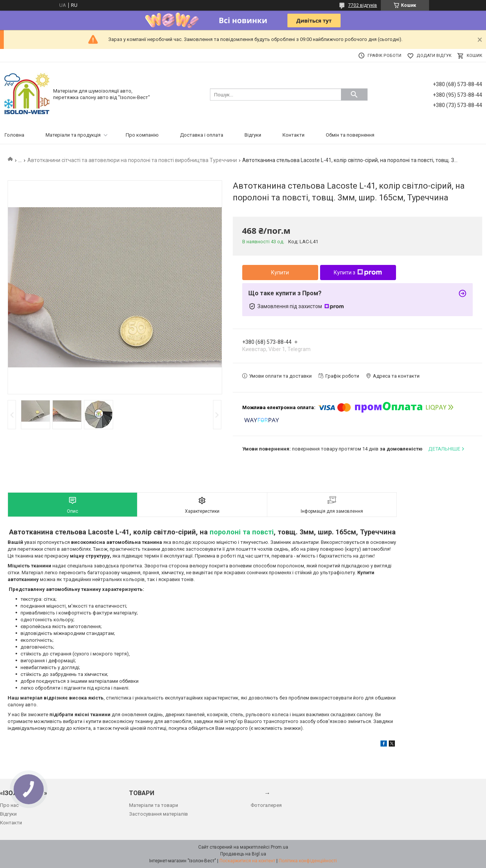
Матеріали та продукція (73, 135)
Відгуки (253, 135)
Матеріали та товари (154, 805)
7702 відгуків (363, 5)
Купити (280, 273)
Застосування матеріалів (159, 814)
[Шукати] (354, 95)
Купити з (358, 273)
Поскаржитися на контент (247, 861)
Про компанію (142, 135)
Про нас (9, 805)
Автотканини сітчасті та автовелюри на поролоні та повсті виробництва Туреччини (132, 160)
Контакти (293, 135)
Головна (14, 135)
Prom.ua (279, 847)
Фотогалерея (266, 805)
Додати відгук (434, 56)
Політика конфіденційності (308, 861)
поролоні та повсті (242, 532)
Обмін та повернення (350, 135)
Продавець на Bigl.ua (243, 854)
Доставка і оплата (202, 135)
